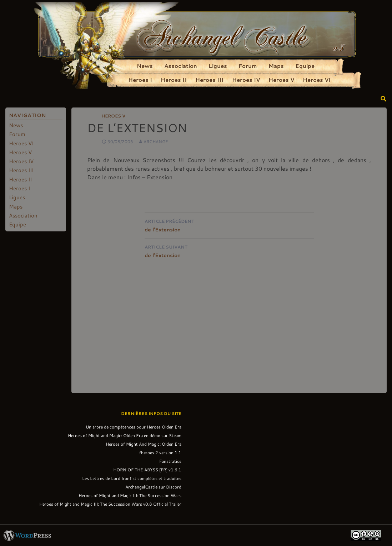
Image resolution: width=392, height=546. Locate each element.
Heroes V (281, 80)
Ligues (218, 66)
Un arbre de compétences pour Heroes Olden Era (134, 427)
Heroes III (209, 80)
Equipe (305, 66)
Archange (156, 141)
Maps (276, 66)
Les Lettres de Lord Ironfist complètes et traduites (132, 478)
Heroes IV (246, 80)
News (145, 66)
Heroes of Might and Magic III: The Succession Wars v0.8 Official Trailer (110, 504)
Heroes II (174, 80)
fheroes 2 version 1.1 (160, 452)
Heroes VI (317, 80)
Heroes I (140, 80)
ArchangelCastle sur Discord (153, 487)
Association (181, 66)
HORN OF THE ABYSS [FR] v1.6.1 (147, 470)
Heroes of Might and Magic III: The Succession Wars (130, 495)
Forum (248, 66)
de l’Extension (229, 225)
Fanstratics (170, 461)
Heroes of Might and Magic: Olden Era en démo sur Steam (125, 435)
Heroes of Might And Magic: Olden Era (144, 444)
